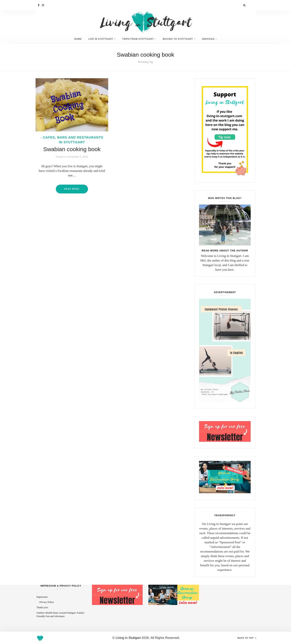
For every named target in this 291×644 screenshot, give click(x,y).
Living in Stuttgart (128, 638)
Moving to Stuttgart (179, 39)
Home (76, 39)
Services (210, 39)
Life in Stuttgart (100, 39)
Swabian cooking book (72, 149)
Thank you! (42, 607)
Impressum (42, 597)
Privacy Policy (47, 602)
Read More (72, 189)
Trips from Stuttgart (138, 39)
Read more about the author (225, 250)
